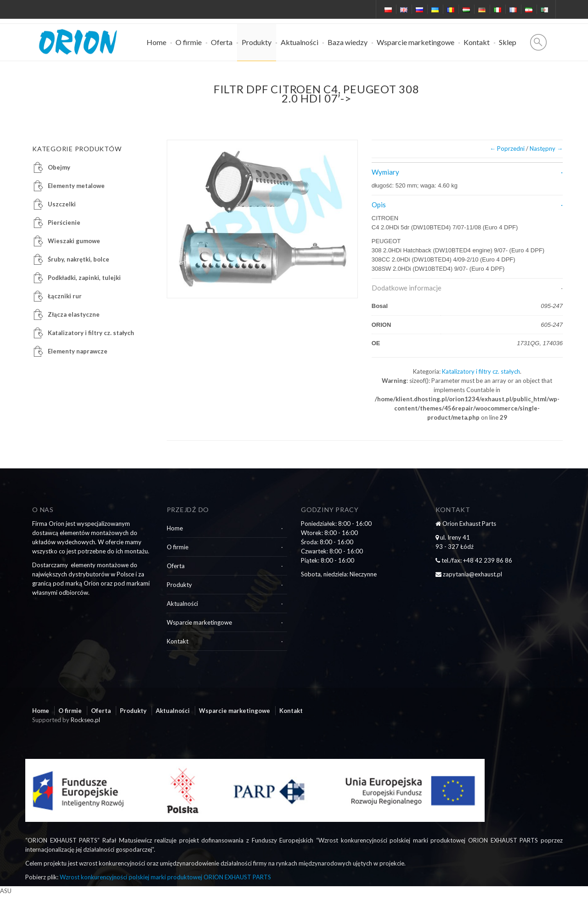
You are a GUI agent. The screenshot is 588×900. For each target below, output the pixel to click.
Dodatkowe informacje (407, 288)
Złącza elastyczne (74, 314)
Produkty (257, 42)
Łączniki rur (65, 296)
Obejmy (59, 167)
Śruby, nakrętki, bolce (79, 259)
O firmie (189, 42)
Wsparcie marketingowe (416, 42)
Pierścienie (64, 222)
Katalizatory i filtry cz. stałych (481, 371)
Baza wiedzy (348, 42)
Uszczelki (62, 204)
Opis (379, 205)
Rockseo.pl (85, 720)
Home (156, 42)
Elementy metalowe (76, 186)
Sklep (508, 42)
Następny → (546, 148)
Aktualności (300, 42)
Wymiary (385, 172)
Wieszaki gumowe (74, 241)
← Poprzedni (507, 148)
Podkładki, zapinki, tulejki (84, 278)
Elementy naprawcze (78, 351)
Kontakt (477, 42)
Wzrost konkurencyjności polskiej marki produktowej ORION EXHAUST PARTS (165, 877)
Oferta (222, 42)
